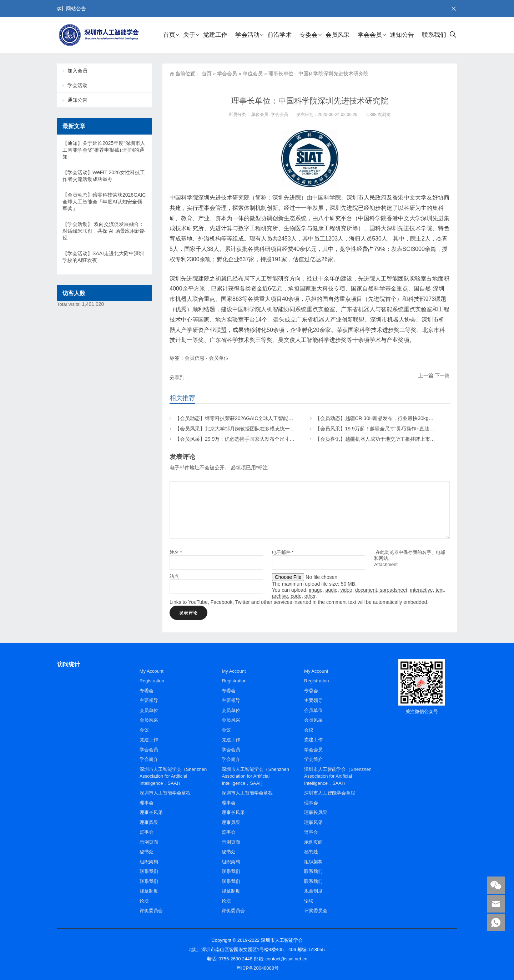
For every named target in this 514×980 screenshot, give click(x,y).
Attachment (386, 564)
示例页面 (149, 842)
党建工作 (215, 35)
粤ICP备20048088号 (258, 968)
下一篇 (442, 375)
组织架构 (149, 862)
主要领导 (149, 700)
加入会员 (77, 71)
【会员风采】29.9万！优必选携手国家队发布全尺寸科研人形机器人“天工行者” (261, 439)
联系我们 (434, 35)
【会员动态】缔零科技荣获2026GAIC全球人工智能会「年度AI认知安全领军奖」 (264, 418)
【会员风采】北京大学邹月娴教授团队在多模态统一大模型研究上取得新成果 (260, 429)
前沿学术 (279, 35)
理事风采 (149, 822)
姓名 (176, 552)
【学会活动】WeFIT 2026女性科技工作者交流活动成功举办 (104, 176)
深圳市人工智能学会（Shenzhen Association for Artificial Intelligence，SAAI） (173, 776)
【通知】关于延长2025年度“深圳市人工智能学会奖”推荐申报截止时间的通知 (104, 150)
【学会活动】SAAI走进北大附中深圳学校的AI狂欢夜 (103, 257)
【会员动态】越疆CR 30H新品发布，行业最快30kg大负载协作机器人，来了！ (402, 418)
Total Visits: (69, 304)
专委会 (309, 35)
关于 (189, 35)
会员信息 (195, 358)
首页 (169, 35)
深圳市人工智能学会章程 (165, 793)
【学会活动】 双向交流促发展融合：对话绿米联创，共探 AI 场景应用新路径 (104, 231)
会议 (144, 730)
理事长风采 (151, 812)
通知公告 (402, 35)
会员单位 (219, 358)
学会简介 (149, 759)
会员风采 (338, 35)
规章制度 (149, 891)
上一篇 (426, 375)
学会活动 (247, 35)
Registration (152, 681)
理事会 (147, 803)
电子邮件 (283, 552)
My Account (152, 671)
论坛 (144, 901)
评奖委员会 (151, 911)
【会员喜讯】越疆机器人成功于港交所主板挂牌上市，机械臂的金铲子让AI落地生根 (407, 439)
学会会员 (370, 35)
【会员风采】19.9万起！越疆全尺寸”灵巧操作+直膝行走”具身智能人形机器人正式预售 (411, 429)
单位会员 (253, 74)
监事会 (147, 832)
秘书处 (147, 852)
